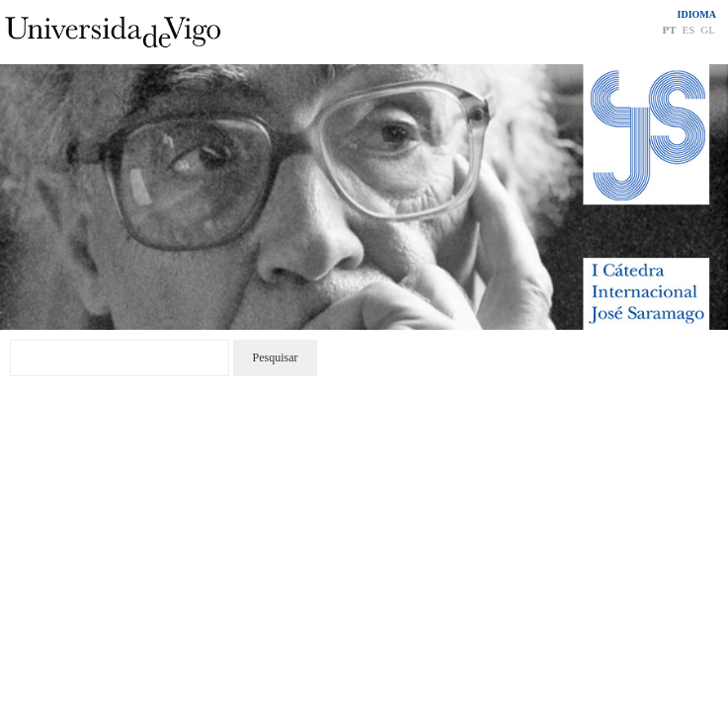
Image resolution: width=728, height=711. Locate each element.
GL (708, 30)
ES (688, 30)
